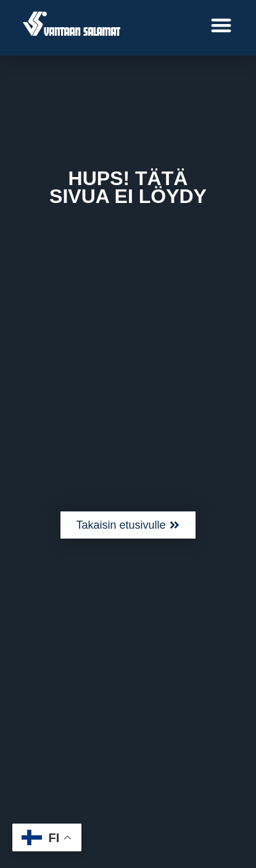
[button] (222, 25)
